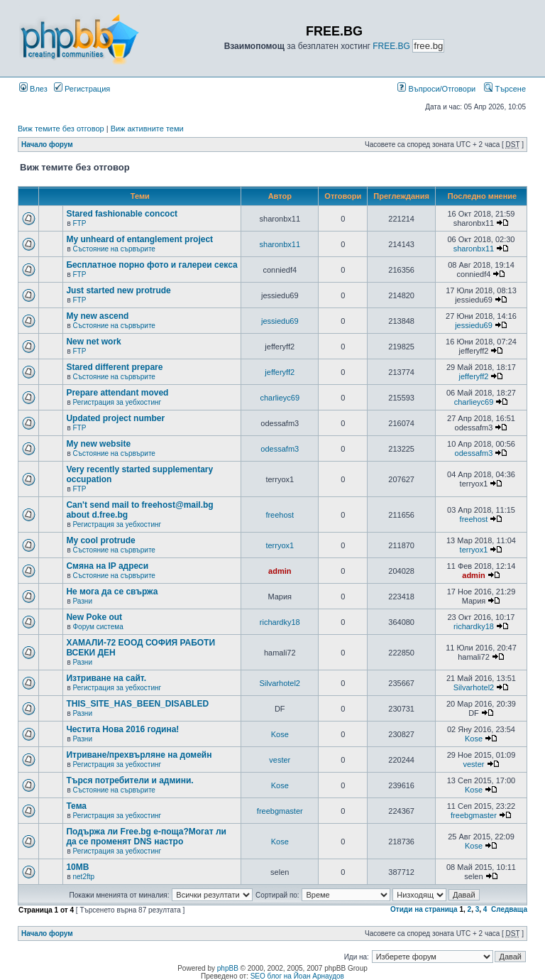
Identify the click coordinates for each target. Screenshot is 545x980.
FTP (79, 223)
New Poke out (94, 617)
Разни (82, 601)
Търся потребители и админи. (130, 780)
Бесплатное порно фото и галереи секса (152, 265)
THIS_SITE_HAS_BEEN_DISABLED (137, 704)
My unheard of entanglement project (139, 239)
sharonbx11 (280, 244)
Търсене (505, 89)
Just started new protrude (118, 290)
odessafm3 (280, 449)
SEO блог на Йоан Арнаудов (297, 976)
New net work (93, 342)
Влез (33, 89)
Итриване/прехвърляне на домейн (139, 755)
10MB (77, 867)
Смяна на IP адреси (107, 566)
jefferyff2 (280, 372)
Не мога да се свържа (112, 592)
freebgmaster (280, 811)
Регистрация (82, 89)
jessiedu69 (280, 321)
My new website (98, 444)
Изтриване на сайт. (106, 678)
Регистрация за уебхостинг (117, 402)
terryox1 (280, 545)
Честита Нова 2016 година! (122, 729)
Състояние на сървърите (114, 249)
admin (280, 571)
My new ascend (97, 316)
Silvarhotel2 (280, 683)
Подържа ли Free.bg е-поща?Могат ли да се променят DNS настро (146, 837)
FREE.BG (391, 46)
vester (280, 760)
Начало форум (47, 145)
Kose (280, 734)
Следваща (509, 909)
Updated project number (115, 418)
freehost (280, 515)
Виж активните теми (147, 129)
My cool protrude (100, 540)
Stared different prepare (114, 367)
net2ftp (83, 877)
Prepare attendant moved (117, 393)
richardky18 (280, 622)
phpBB (228, 968)
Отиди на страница (424, 909)
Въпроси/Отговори (436, 89)
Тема (76, 806)
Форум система (98, 627)
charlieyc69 (280, 398)
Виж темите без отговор (61, 129)
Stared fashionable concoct (122, 214)
